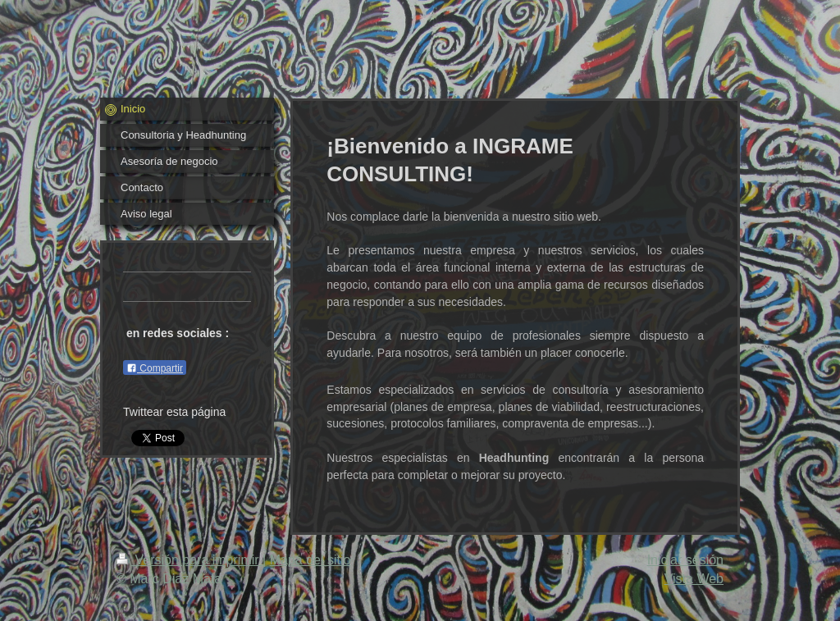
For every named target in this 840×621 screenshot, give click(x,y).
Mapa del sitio (310, 560)
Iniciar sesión (685, 560)
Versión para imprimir (189, 560)
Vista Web (694, 579)
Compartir (155, 368)
